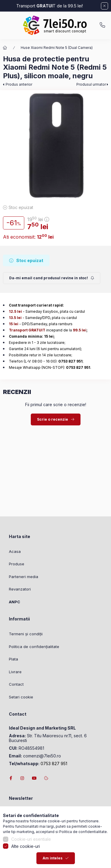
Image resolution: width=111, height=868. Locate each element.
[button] (55, 146)
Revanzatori (20, 589)
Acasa (15, 551)
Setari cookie (21, 697)
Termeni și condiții (26, 634)
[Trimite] (52, 278)
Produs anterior (19, 84)
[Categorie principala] (5, 48)
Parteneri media (24, 577)
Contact (16, 684)
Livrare (15, 672)
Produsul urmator (91, 84)
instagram (22, 778)
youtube (34, 778)
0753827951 (102, 25)
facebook (11, 778)
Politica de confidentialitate (83, 853)
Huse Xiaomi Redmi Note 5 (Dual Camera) (57, 48)
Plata (13, 659)
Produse (17, 564)
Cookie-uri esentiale (31, 860)
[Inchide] (104, 6)
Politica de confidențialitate (34, 647)
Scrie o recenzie (53, 419)
